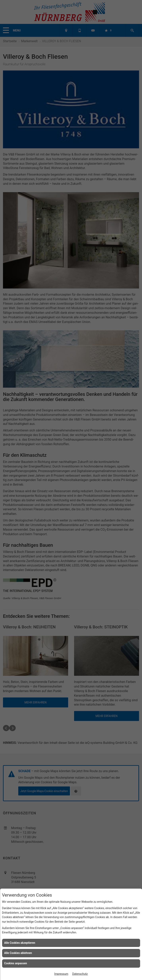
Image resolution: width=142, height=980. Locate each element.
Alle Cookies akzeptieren (20, 943)
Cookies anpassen (16, 963)
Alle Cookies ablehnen (18, 953)
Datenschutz (80, 974)
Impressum (61, 974)
